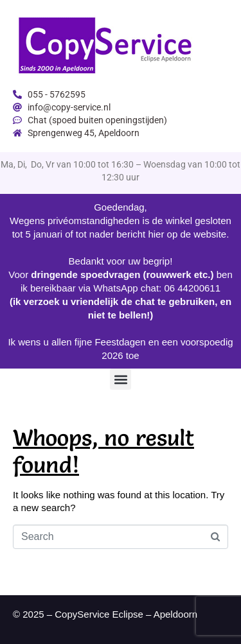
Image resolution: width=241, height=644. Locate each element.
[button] (121, 379)
